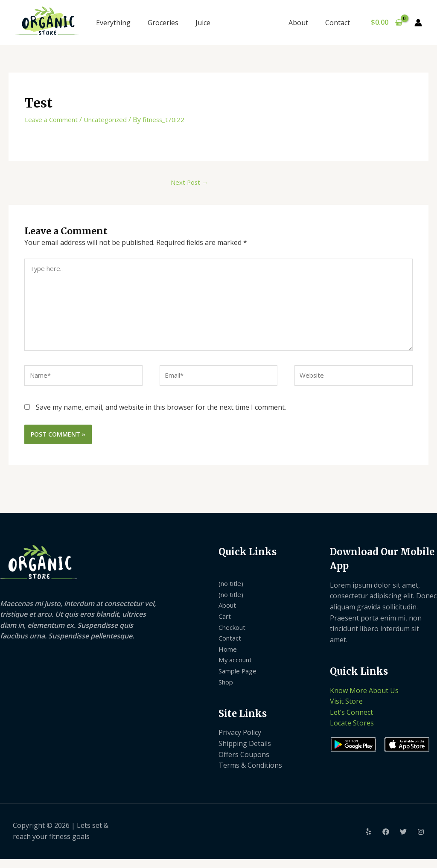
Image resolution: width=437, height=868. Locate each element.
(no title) (232, 592)
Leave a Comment (53, 119)
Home (228, 658)
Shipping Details (245, 752)
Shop (227, 690)
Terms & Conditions (250, 774)
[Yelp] (368, 841)
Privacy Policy (240, 741)
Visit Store (346, 710)
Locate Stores (352, 732)
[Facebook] (386, 841)
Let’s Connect (351, 721)
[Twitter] (403, 841)
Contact (339, 23)
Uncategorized (111, 119)
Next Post (187, 183)
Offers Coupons (244, 763)
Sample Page (239, 680)
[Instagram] (421, 841)
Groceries (163, 23)
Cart (225, 625)
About (303, 23)
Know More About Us (364, 699)
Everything (113, 23)
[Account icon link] (418, 23)
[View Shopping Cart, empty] (386, 23)
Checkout (234, 636)
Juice (203, 23)
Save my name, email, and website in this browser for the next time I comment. (161, 416)
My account (237, 669)
